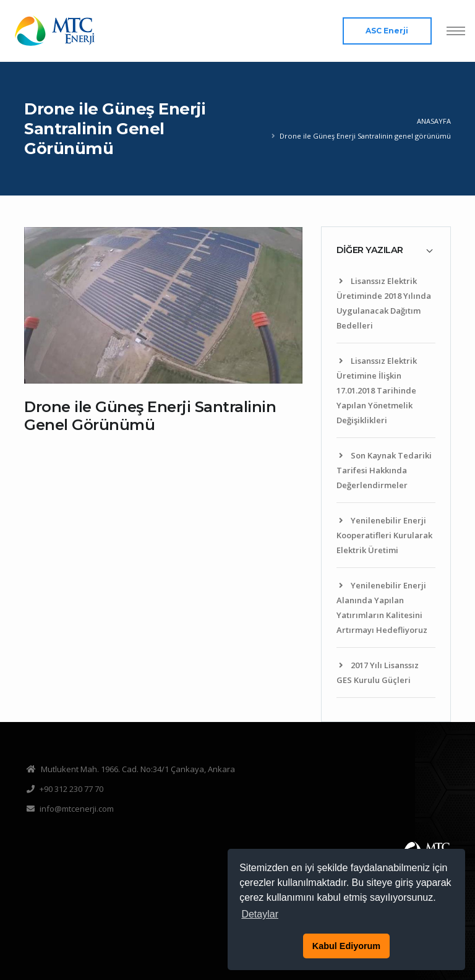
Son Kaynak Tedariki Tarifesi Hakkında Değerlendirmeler (384, 470)
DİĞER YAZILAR (370, 250)
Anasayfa (434, 121)
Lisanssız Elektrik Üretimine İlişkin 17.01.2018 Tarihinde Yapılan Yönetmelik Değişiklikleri (377, 390)
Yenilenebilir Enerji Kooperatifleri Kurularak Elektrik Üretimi (384, 535)
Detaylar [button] (260, 914)
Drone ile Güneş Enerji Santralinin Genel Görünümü (150, 416)
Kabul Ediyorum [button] (346, 946)
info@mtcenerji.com (77, 809)
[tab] (386, 250)
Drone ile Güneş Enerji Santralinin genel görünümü (365, 136)
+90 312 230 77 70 (71, 789)
